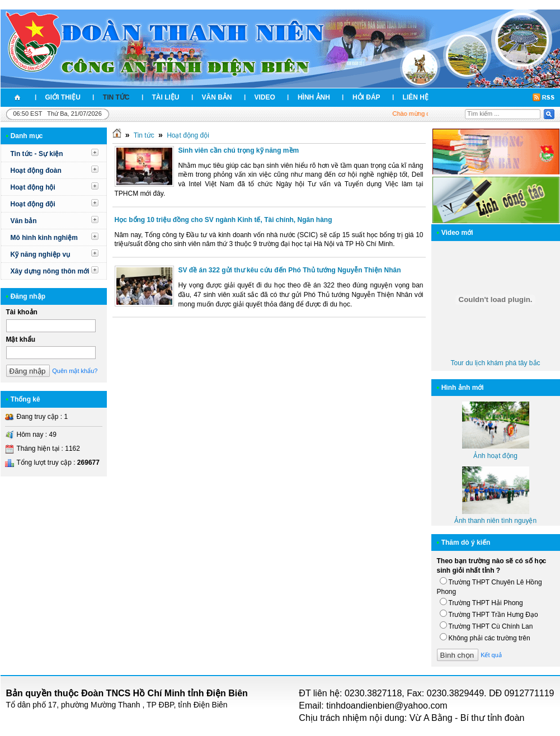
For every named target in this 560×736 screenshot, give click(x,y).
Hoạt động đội (33, 204)
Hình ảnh (314, 97)
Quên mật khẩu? (75, 371)
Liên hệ (416, 97)
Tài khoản (22, 312)
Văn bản (217, 97)
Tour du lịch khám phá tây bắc (495, 363)
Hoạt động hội (33, 187)
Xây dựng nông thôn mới (50, 271)
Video (265, 97)
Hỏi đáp (366, 97)
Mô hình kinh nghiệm (44, 238)
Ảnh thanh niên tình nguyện (495, 521)
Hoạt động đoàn (36, 171)
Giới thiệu (63, 97)
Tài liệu (166, 97)
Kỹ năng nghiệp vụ (41, 254)
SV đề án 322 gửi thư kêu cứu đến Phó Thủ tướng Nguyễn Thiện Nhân (290, 270)
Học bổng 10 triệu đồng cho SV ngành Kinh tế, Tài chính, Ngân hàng (223, 220)
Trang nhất (17, 98)
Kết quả (491, 655)
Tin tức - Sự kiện (37, 154)
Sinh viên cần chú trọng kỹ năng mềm (239, 150)
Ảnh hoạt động (495, 456)
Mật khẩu (21, 339)
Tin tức (116, 97)
